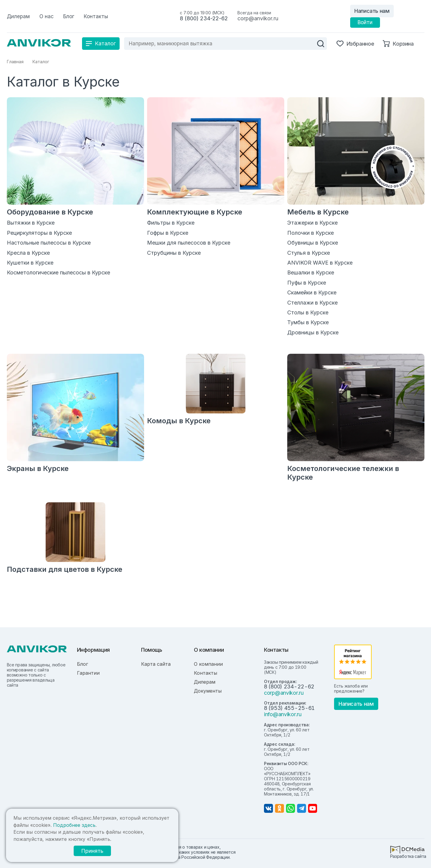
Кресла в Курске (28, 253)
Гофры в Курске (168, 233)
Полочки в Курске (310, 233)
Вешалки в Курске (311, 272)
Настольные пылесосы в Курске (49, 243)
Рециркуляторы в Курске (39, 233)
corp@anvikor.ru (258, 18)
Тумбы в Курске (308, 322)
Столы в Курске (308, 312)
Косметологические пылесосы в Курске (58, 272)
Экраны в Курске (38, 468)
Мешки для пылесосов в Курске (189, 243)
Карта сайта (156, 664)
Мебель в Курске (318, 212)
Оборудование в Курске (50, 212)
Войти (365, 22)
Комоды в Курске (179, 421)
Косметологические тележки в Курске (343, 473)
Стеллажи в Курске (312, 303)
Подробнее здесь (74, 825)
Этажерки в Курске (312, 223)
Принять (92, 851)
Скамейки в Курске (312, 292)
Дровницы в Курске (313, 332)
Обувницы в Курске (313, 243)
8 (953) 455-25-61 (289, 708)
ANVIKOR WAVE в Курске (320, 263)
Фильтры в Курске (171, 223)
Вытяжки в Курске (31, 223)
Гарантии (88, 673)
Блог (82, 664)
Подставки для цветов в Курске (65, 569)
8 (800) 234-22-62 (204, 18)
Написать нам (372, 11)
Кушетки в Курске (30, 263)
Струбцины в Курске (174, 253)
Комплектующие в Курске (195, 212)
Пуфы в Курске (307, 283)
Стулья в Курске (309, 253)
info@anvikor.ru (283, 714)
